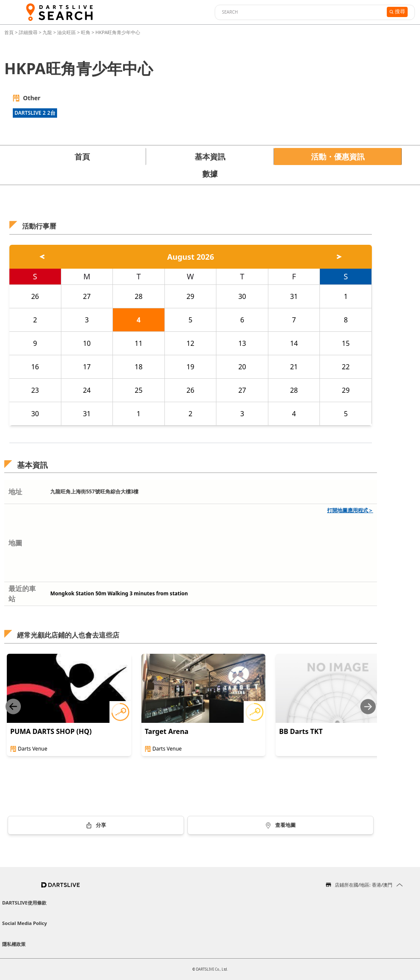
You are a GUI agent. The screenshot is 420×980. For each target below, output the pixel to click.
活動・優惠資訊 (338, 157)
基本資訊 (210, 157)
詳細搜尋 (29, 32)
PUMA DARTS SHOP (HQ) (51, 731)
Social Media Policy (24, 923)
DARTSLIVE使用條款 (24, 903)
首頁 (10, 32)
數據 (210, 174)
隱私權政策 (14, 944)
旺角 (86, 32)
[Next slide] (368, 706)
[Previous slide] (13, 706)
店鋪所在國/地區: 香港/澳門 (364, 885)
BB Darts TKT (301, 731)
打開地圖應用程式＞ (350, 510)
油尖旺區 (66, 32)
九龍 (47, 32)
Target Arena (167, 731)
